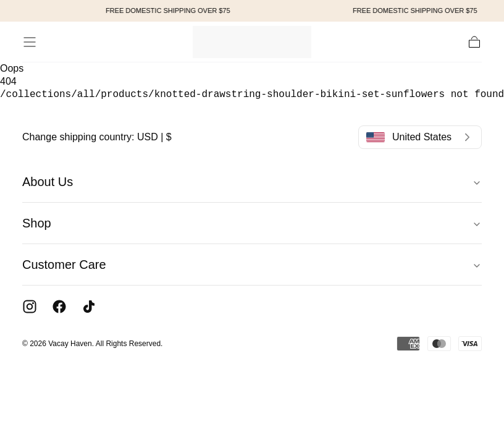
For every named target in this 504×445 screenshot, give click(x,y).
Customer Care (252, 265)
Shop (252, 223)
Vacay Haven (70, 344)
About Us (252, 182)
